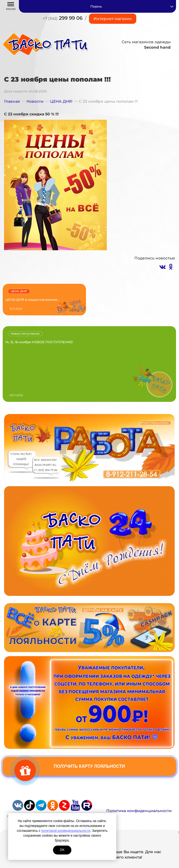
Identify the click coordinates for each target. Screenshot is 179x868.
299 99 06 (63, 18)
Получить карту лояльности (89, 766)
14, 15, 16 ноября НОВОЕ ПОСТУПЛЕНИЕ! (39, 342)
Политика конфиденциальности (139, 811)
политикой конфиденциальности (66, 831)
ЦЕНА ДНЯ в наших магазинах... (32, 300)
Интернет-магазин (113, 19)
